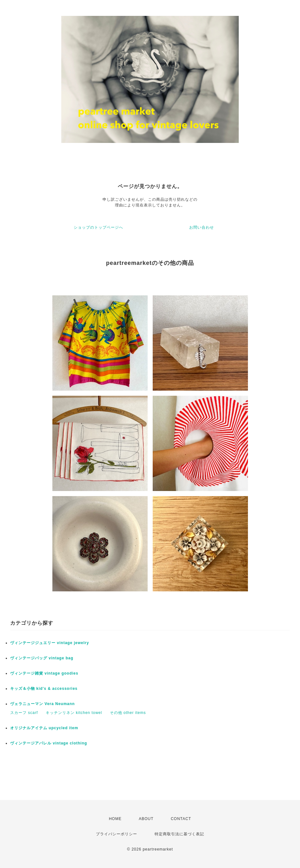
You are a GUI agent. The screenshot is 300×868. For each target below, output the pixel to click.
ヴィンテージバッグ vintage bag (42, 658)
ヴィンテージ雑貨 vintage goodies (44, 673)
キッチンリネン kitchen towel (74, 713)
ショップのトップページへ (98, 227)
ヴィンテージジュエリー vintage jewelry (50, 643)
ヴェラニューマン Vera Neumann (43, 704)
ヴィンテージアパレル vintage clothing (49, 743)
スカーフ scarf (24, 713)
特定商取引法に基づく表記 (179, 834)
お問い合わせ (202, 227)
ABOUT (146, 819)
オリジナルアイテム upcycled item (44, 728)
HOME (115, 819)
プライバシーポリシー (117, 834)
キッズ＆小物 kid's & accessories (44, 689)
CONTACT (181, 819)
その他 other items (128, 713)
